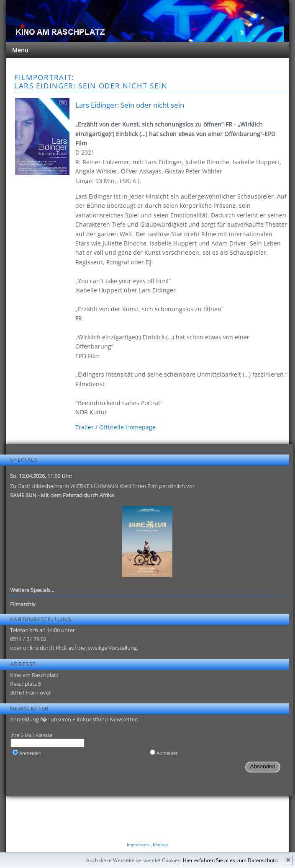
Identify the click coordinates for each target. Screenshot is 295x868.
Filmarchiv (23, 604)
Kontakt (160, 845)
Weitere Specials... (32, 590)
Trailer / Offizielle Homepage (115, 427)
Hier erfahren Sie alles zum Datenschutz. (231, 860)
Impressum (138, 845)
